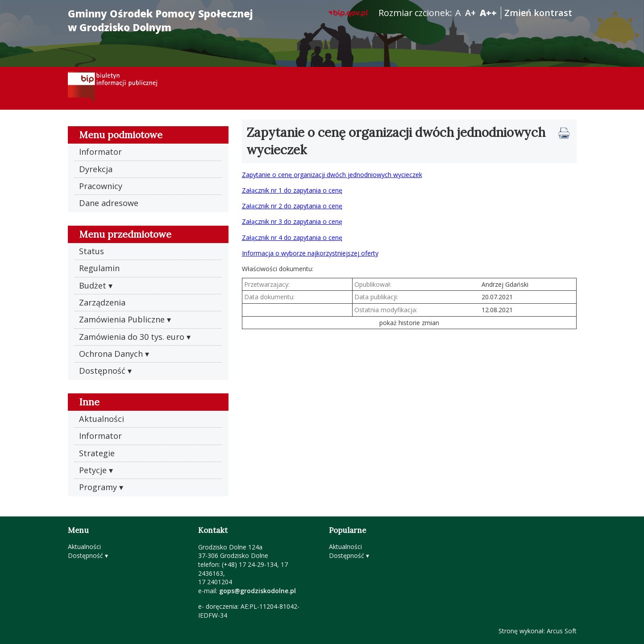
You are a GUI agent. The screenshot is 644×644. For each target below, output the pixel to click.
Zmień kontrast (538, 13)
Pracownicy (101, 186)
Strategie (97, 453)
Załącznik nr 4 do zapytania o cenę (292, 237)
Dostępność (102, 371)
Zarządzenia (102, 302)
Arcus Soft (562, 631)
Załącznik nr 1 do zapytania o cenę (292, 190)
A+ (470, 13)
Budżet (93, 285)
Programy (98, 487)
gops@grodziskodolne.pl (258, 591)
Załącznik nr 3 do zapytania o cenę (292, 221)
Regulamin (99, 268)
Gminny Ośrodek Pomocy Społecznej (160, 21)
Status (91, 251)
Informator (100, 152)
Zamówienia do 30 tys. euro (132, 337)
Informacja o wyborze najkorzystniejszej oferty (310, 253)
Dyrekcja (96, 169)
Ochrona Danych (111, 354)
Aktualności (102, 419)
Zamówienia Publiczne (122, 319)
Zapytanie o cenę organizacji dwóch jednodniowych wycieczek (332, 175)
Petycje (93, 470)
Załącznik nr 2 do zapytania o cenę (292, 206)
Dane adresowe (109, 203)
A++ (488, 13)
